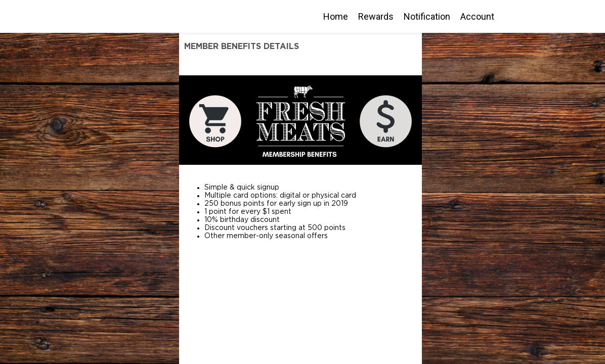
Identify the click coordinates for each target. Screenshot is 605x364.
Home (336, 16)
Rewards (376, 16)
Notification (427, 16)
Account (477, 16)
